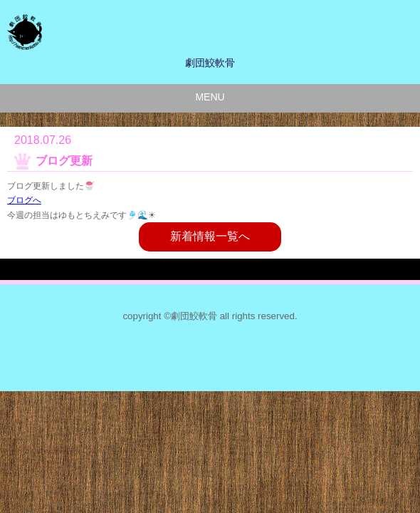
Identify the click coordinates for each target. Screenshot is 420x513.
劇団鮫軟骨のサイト (196, 32)
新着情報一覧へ (210, 236)
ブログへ (24, 200)
